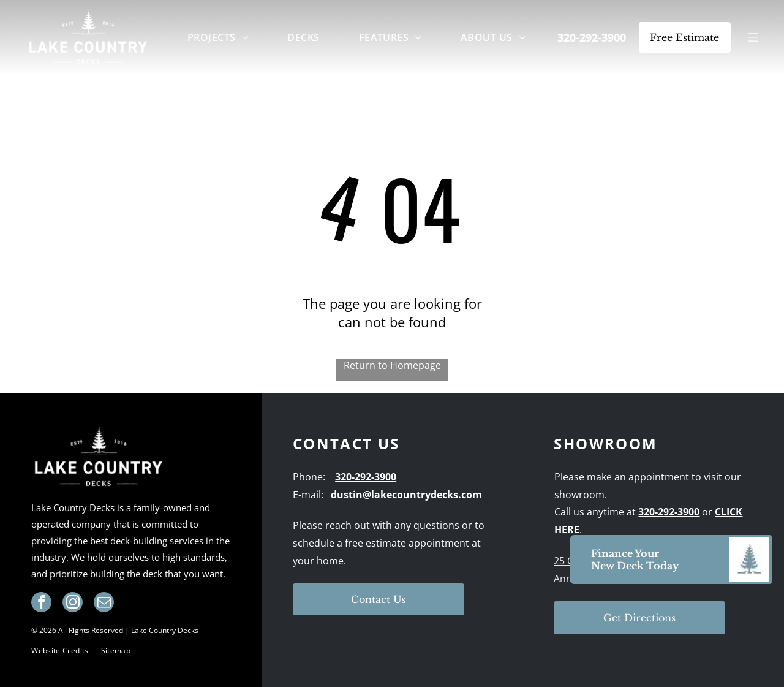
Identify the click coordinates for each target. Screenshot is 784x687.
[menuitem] (218, 37)
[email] (104, 604)
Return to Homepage (392, 365)
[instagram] (73, 604)
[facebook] (41, 604)
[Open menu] (753, 37)
